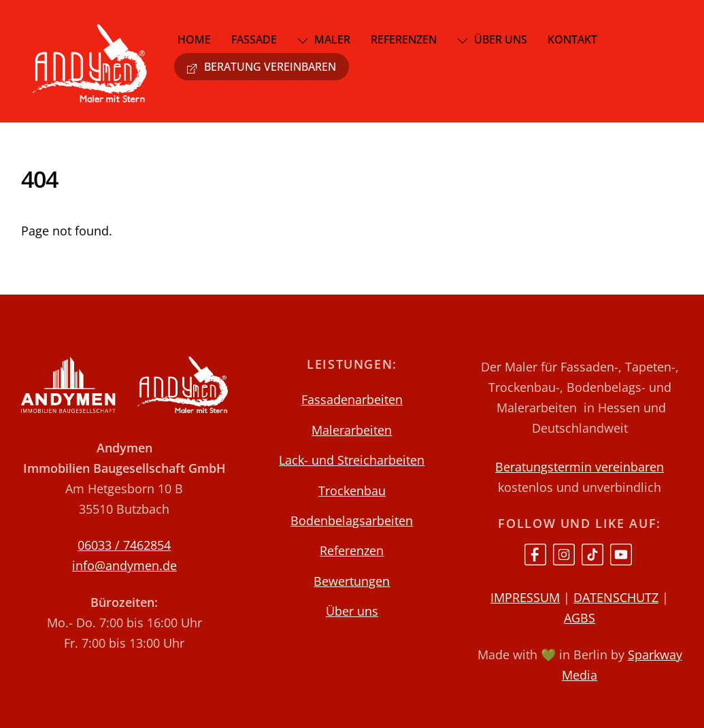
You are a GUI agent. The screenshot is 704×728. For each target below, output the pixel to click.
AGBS (580, 618)
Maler (324, 39)
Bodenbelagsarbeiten (352, 520)
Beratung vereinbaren (262, 67)
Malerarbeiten (352, 430)
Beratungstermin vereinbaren (580, 467)
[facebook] (535, 553)
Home (194, 39)
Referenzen (404, 39)
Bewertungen (352, 581)
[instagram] (564, 553)
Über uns (492, 39)
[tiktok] (592, 553)
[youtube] (621, 553)
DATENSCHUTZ (616, 597)
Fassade (254, 39)
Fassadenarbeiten (352, 399)
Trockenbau (352, 491)
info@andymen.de (124, 565)
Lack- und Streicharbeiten (352, 460)
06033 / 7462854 (124, 545)
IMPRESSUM (525, 597)
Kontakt (572, 39)
